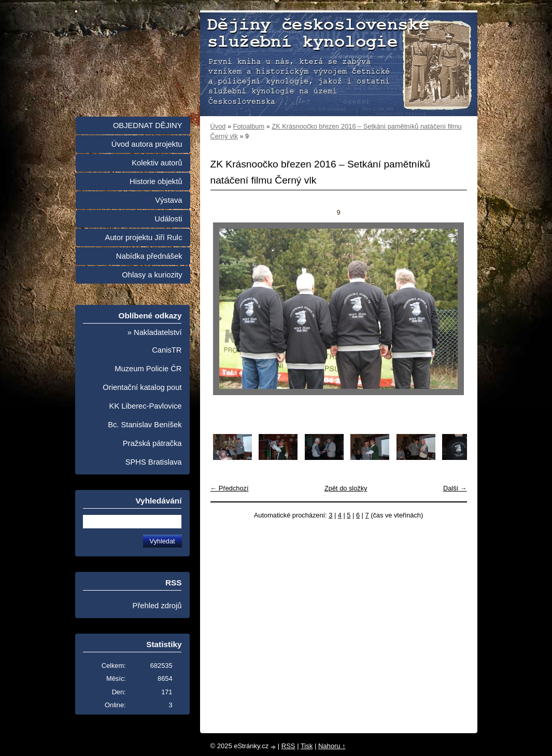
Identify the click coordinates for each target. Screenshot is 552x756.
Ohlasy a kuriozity (152, 275)
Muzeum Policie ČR (148, 369)
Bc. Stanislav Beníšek (145, 425)
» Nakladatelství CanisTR (155, 341)
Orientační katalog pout (142, 387)
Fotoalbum (249, 126)
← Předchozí (230, 488)
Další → (455, 488)
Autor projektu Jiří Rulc (144, 237)
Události (168, 219)
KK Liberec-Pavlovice (146, 406)
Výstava (168, 200)
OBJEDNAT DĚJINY (148, 125)
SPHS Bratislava (154, 462)
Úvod (218, 126)
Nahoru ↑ (332, 746)
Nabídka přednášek (149, 256)
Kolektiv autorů (157, 163)
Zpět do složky (346, 488)
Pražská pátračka (152, 443)
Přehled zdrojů (157, 606)
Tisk (307, 746)
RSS (288, 746)
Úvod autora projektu (147, 144)
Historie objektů (156, 181)
